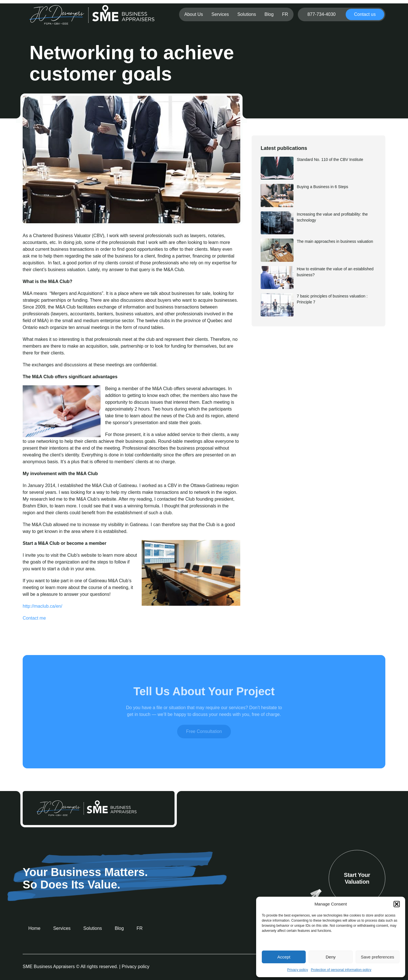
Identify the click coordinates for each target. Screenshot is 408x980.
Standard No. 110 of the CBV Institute (330, 160)
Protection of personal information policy (341, 970)
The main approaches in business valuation (335, 241)
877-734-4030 (322, 14)
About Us (194, 14)
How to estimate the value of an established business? (335, 272)
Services (220, 14)
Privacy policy (298, 970)
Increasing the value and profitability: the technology (332, 217)
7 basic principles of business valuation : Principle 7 (332, 299)
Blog (269, 14)
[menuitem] (285, 14)
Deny (331, 957)
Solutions (247, 14)
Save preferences (378, 957)
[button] (397, 904)
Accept (284, 957)
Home (34, 928)
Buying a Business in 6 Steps (323, 187)
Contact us (365, 14)
